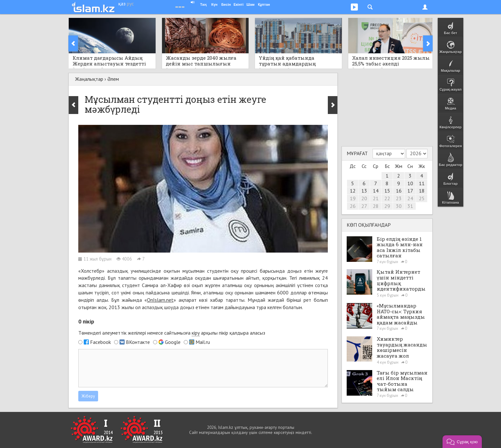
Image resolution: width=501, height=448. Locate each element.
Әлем (113, 79)
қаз (122, 4)
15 (387, 191)
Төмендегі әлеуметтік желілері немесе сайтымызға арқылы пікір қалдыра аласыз (172, 333)
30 (399, 206)
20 (364, 198)
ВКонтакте (138, 342)
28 (376, 206)
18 (422, 191)
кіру (196, 333)
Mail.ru (203, 342)
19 (353, 198)
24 (410, 198)
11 (422, 183)
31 (410, 206)
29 (387, 206)
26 (353, 206)
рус (130, 4)
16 (399, 191)
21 (376, 198)
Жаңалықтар (89, 79)
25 (422, 198)
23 (399, 198)
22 (387, 198)
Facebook (100, 342)
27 (364, 206)
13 (364, 191)
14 (376, 191)
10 (410, 183)
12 (353, 191)
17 (410, 191)
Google (173, 342)
